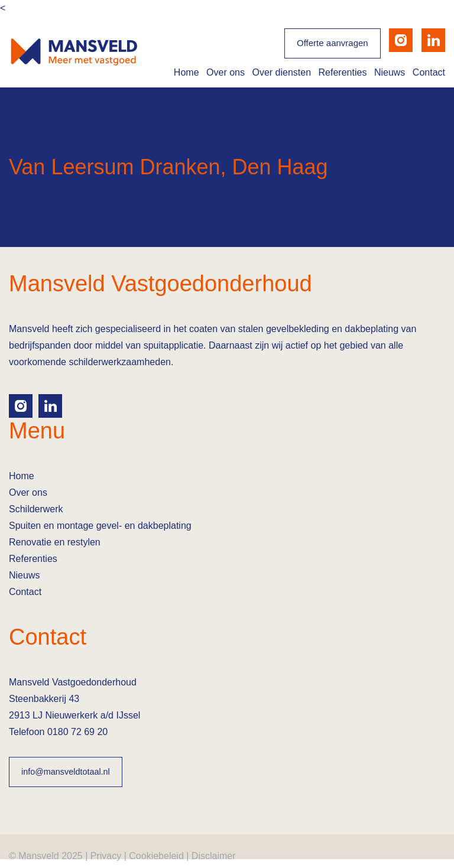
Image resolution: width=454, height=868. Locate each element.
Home (187, 72)
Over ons (226, 72)
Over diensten (281, 72)
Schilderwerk (36, 509)
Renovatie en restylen (55, 542)
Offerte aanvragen (333, 43)
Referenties (343, 72)
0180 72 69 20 (77, 732)
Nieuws (390, 72)
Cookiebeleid (156, 856)
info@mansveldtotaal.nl (66, 772)
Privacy (106, 856)
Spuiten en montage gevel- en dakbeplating (100, 526)
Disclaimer (214, 856)
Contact (429, 72)
